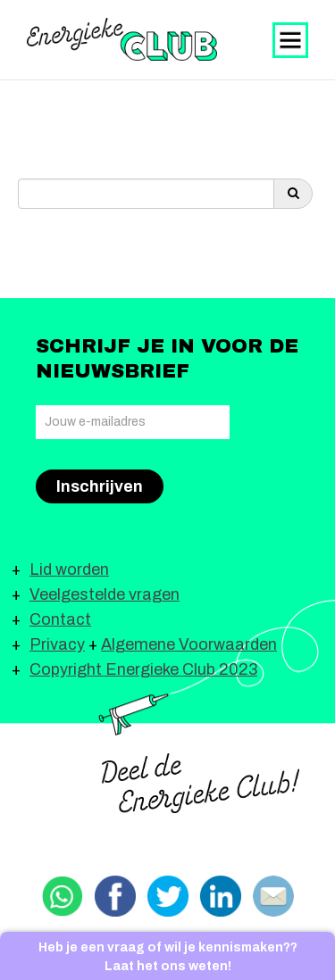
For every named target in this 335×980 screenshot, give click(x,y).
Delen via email (273, 896)
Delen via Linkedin (221, 896)
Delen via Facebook (115, 896)
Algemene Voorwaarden (189, 644)
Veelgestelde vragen (105, 594)
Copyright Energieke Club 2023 (143, 669)
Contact (60, 619)
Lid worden (69, 569)
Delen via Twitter (168, 896)
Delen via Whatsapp (63, 896)
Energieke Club (122, 39)
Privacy (57, 644)
